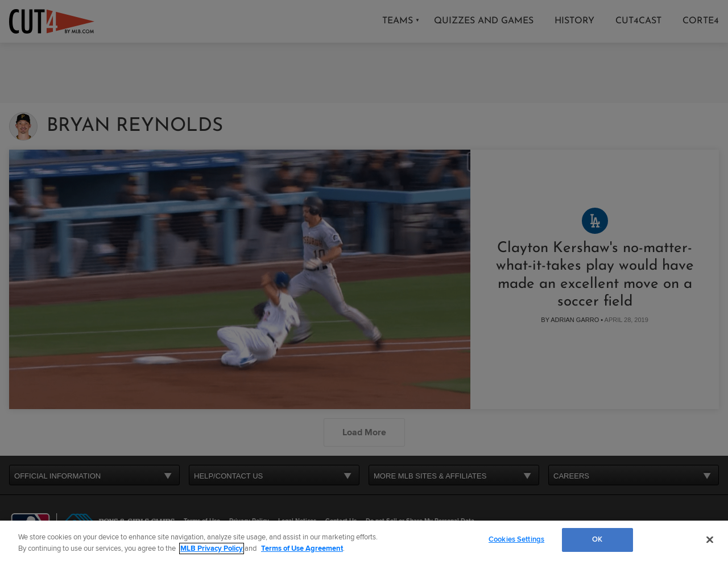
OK (597, 539)
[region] (364, 541)
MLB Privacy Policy (212, 548)
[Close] (710, 539)
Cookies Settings (516, 539)
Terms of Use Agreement (302, 548)
